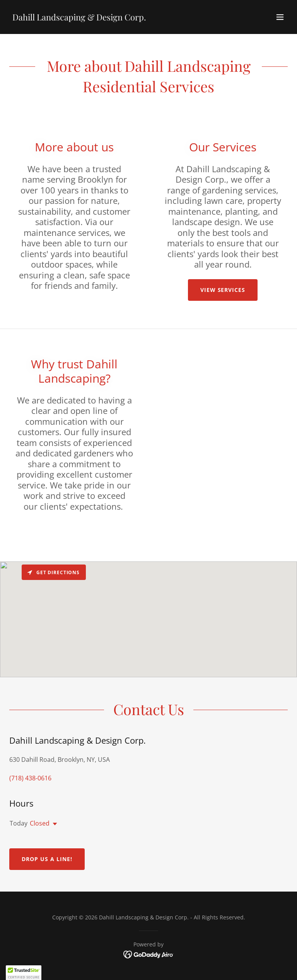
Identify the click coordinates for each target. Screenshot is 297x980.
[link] (79, 18)
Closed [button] (40, 823)
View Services (223, 290)
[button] (280, 17)
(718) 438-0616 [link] (30, 778)
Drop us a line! (47, 859)
